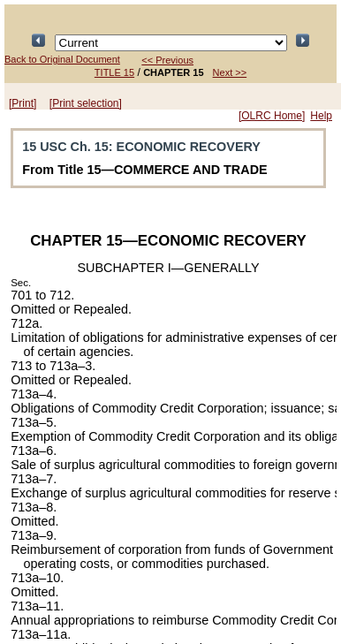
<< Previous (167, 60)
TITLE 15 (114, 72)
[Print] (23, 103)
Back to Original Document (62, 59)
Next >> (230, 72)
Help (321, 116)
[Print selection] (86, 103)
